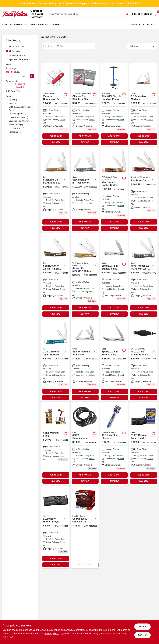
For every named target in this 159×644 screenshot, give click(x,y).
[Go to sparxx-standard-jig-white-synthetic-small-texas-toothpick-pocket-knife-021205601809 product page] (114, 360)
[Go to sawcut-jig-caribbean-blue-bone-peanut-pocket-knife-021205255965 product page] (56, 360)
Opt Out (142, 635)
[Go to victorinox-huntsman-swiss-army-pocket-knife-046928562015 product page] (56, 105)
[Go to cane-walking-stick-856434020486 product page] (56, 443)
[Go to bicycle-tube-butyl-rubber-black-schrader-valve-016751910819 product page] (143, 443)
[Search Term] (88, 14)
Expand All (20, 87)
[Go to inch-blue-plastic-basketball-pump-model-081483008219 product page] (114, 443)
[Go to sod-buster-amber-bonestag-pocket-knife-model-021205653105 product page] (56, 275)
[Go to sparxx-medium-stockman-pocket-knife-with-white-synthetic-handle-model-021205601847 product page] (85, 360)
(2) (21, 109)
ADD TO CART (56, 136)
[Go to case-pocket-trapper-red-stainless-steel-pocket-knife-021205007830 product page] (143, 189)
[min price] (11, 76)
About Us (135, 25)
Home (5, 25)
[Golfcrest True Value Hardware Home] (15, 14)
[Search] (127, 14)
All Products (15, 51)
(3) (13, 103)
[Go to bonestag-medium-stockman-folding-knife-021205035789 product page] (143, 105)
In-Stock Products (17, 55)
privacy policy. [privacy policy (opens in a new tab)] (51, 634)
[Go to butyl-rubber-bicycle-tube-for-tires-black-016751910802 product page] (56, 527)
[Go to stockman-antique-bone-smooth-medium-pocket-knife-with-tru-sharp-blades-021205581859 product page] (56, 189)
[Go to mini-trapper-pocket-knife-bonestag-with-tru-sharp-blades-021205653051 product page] (114, 189)
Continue (142, 627)
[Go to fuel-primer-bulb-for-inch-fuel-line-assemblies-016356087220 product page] (143, 360)
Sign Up (148, 14)
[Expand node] (7, 91)
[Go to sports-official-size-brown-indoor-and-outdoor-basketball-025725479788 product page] (85, 527)
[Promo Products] (7, 46)
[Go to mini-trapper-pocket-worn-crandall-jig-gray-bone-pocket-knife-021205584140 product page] (143, 275)
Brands (56, 25)
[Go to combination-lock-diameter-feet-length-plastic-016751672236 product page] (85, 443)
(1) (17, 114)
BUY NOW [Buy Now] (56, 142)
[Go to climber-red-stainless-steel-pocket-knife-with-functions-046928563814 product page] (85, 105)
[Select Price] (32, 76)
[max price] (23, 76)
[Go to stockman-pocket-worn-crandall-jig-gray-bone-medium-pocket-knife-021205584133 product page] (85, 189)
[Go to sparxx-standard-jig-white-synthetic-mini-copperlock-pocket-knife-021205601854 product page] (114, 275)
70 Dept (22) (14, 91)
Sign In (136, 14)
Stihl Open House (40, 25)
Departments (18, 25)
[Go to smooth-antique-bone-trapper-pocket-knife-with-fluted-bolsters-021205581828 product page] (85, 275)
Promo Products (16, 46)
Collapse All (20, 84)
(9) (13, 100)
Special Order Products (20, 59)
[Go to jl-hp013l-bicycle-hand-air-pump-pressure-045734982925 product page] (114, 105)
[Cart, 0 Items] (156, 14)
